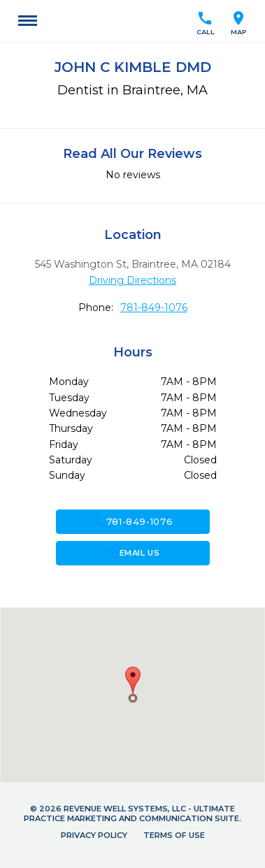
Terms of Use (174, 835)
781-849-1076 (154, 308)
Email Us (132, 553)
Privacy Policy (94, 835)
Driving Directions (132, 280)
